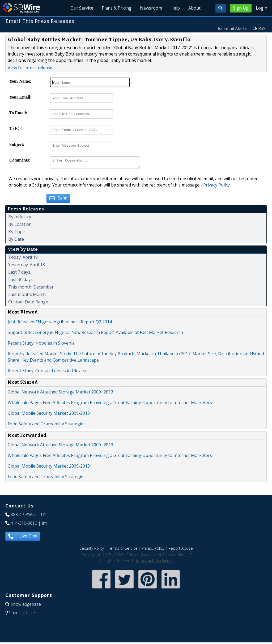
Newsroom (151, 8)
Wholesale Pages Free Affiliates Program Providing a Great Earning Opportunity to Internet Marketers (110, 404)
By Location (20, 226)
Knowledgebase (26, 606)
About (194, 8)
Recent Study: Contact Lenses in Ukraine (48, 372)
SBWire (21, 8)
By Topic (17, 233)
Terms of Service (123, 550)
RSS (262, 28)
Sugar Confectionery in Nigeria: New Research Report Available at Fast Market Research (95, 334)
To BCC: (17, 128)
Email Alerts (235, 28)
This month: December (31, 289)
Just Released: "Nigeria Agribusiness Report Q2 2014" (61, 323)
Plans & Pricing (117, 8)
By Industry (20, 218)
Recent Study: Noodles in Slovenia (41, 345)
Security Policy (92, 550)
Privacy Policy (216, 187)
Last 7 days (19, 274)
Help (175, 8)
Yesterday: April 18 (27, 266)
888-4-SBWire (24, 516)
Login (262, 8)
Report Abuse (181, 550)
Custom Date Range (28, 303)
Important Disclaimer (155, 562)
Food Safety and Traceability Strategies (47, 425)
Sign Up (241, 8)
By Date (16, 241)
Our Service (82, 8)
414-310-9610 (24, 525)
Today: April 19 (23, 259)
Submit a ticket (23, 614)
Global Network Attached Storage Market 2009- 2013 (60, 393)
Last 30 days (20, 281)
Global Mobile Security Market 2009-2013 (49, 415)
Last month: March (27, 296)
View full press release (30, 68)
